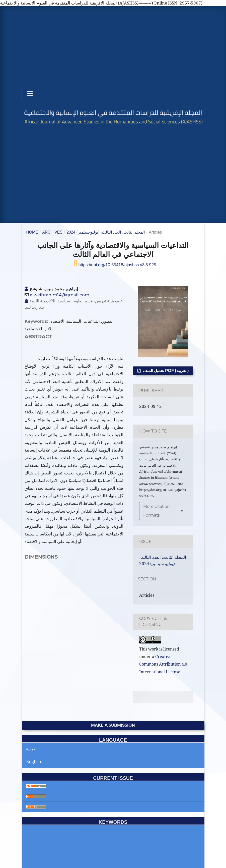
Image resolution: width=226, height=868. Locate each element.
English (34, 761)
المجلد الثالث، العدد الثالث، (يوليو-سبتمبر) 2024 (106, 232)
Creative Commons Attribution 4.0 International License (163, 664)
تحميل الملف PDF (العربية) (165, 371)
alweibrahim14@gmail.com (60, 295)
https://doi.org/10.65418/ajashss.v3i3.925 (117, 265)
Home (32, 232)
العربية (32, 749)
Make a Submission (113, 725)
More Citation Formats (157, 511)
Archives (52, 232)
